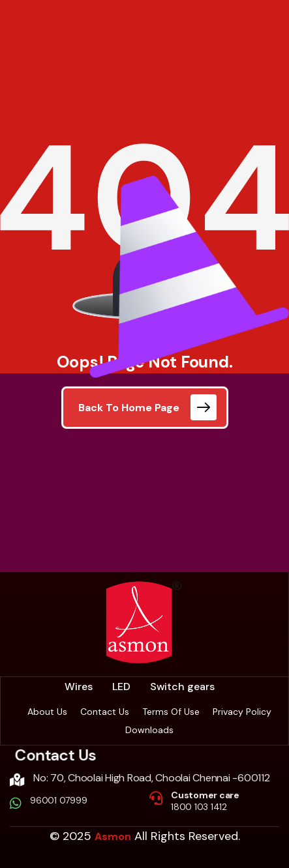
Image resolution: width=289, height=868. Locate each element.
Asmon (113, 836)
